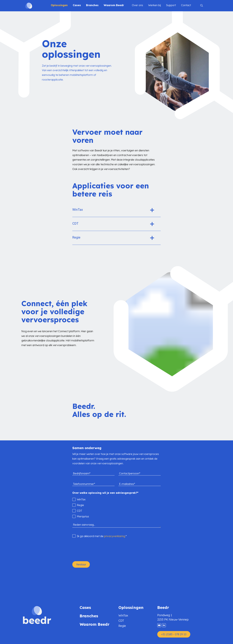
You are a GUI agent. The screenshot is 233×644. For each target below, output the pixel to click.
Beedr (163, 607)
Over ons (137, 5)
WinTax (123, 615)
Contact (186, 5)
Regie (122, 626)
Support (171, 5)
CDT (121, 621)
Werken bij (155, 5)
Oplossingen (59, 5)
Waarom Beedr (114, 5)
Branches (92, 5)
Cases (77, 5)
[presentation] (97, 550)
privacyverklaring (115, 536)
